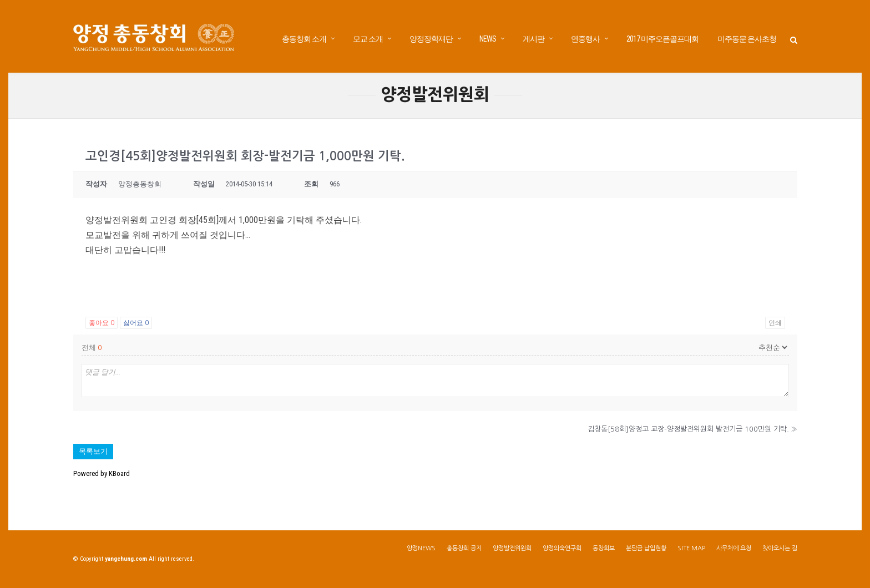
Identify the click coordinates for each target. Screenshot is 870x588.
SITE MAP (691, 553)
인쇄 (775, 327)
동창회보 (604, 553)
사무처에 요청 (734, 553)
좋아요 (102, 327)
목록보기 (93, 456)
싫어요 (136, 327)
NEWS (488, 39)
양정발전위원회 (512, 553)
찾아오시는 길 (780, 553)
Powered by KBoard (102, 478)
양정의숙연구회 (562, 553)
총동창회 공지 (464, 553)
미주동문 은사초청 (747, 39)
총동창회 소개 (304, 39)
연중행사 (585, 39)
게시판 (533, 39)
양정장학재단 (431, 39)
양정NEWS (421, 553)
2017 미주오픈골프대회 (662, 39)
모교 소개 (368, 39)
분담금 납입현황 (646, 553)
